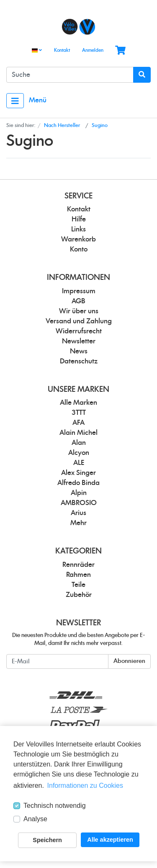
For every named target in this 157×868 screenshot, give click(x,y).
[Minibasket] (120, 51)
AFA (78, 423)
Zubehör (79, 595)
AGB (78, 301)
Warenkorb (78, 239)
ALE (79, 463)
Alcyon (79, 453)
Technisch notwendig (55, 806)
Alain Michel (78, 433)
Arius (78, 513)
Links (78, 229)
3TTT (79, 413)
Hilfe (79, 219)
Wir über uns (79, 311)
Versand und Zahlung (79, 321)
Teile (78, 585)
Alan (79, 443)
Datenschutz (79, 361)
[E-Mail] (57, 661)
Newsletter (79, 341)
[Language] (37, 51)
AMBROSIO (79, 503)
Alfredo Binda (78, 483)
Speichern (47, 840)
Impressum (79, 291)
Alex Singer (78, 473)
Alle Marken (78, 403)
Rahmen (78, 575)
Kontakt (62, 50)
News (79, 351)
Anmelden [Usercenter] (93, 50)
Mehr (78, 523)
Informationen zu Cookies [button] (85, 786)
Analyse (35, 819)
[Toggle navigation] (15, 101)
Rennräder (78, 565)
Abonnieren (129, 661)
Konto (79, 249)
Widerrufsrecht (79, 331)
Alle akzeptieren (110, 840)
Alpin (79, 493)
